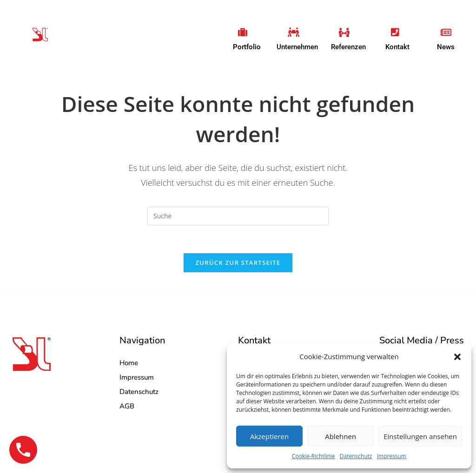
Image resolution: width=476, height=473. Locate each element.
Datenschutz (356, 456)
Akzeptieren (269, 436)
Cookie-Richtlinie (314, 456)
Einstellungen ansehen (420, 436)
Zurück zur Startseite (238, 263)
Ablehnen (340, 436)
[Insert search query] (238, 216)
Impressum (392, 456)
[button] (457, 357)
